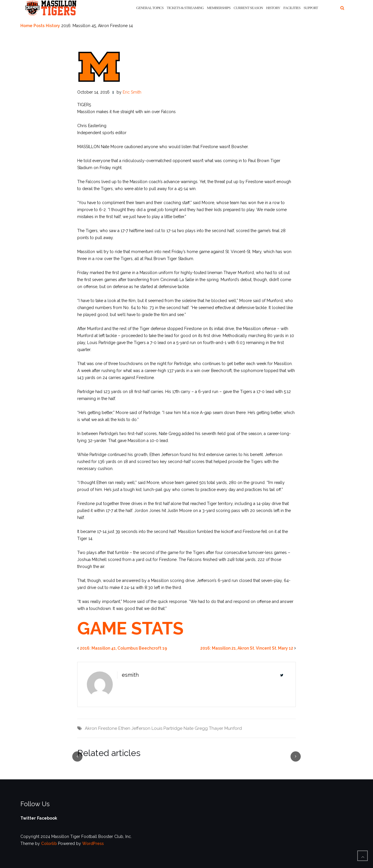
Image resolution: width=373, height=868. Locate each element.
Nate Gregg (196, 728)
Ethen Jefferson (134, 728)
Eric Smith (132, 92)
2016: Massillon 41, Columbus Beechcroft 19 (123, 648)
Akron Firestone (101, 728)
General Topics (150, 8)
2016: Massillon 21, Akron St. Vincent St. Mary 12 (247, 648)
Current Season (248, 8)
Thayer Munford (225, 728)
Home (26, 26)
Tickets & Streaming (185, 8)
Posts (39, 26)
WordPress (93, 844)
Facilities (292, 8)
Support (311, 8)
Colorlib (49, 844)
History (273, 8)
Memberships (219, 8)
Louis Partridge (167, 728)
